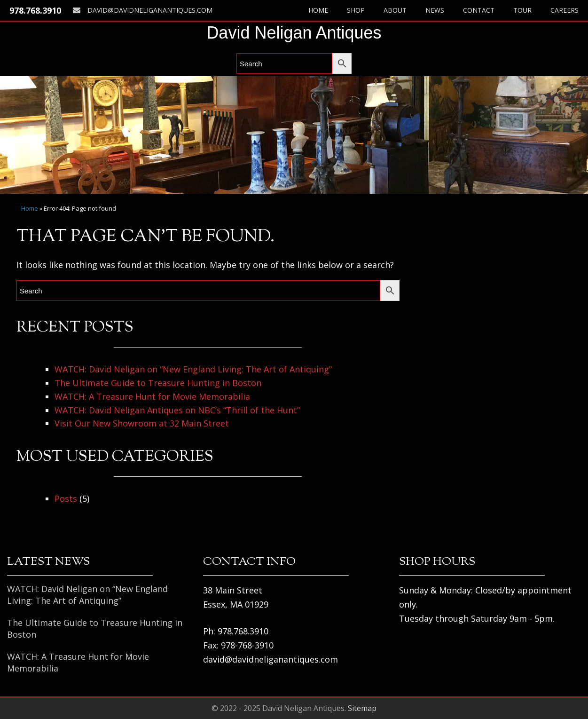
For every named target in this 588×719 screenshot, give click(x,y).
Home (318, 10)
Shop (356, 10)
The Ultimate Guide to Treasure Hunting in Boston (158, 383)
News (435, 10)
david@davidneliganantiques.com (143, 10)
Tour (522, 10)
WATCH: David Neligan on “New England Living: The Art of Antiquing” (193, 369)
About (395, 10)
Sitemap (362, 708)
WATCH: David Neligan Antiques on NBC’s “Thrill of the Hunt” (177, 410)
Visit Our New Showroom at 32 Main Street (142, 423)
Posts (66, 498)
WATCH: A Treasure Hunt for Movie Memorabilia (152, 396)
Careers (564, 10)
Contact (479, 10)
